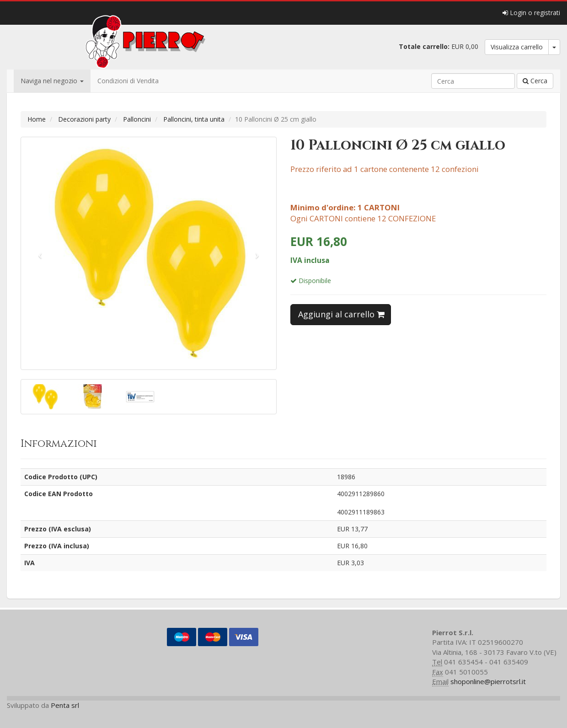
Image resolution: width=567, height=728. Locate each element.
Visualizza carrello (517, 47)
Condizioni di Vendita (128, 81)
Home (37, 119)
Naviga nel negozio (52, 81)
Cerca (535, 81)
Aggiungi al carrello (341, 314)
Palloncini (137, 119)
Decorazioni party (84, 119)
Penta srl (65, 705)
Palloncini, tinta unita (194, 119)
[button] (40, 253)
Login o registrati (531, 13)
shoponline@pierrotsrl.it (488, 681)
